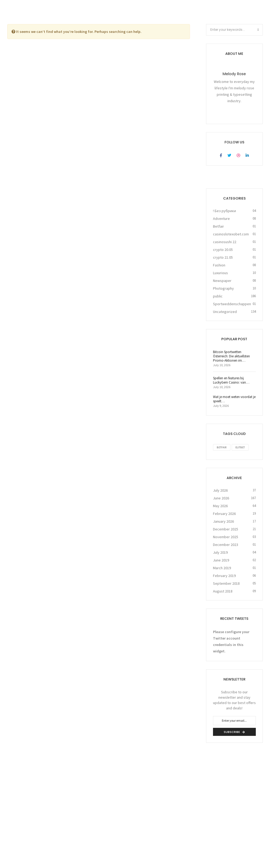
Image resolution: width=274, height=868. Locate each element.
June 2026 (221, 498)
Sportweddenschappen (232, 304)
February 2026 (224, 513)
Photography (223, 288)
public (218, 296)
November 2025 (226, 537)
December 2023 (226, 544)
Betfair (218, 226)
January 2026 (223, 521)
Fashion (219, 265)
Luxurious (220, 273)
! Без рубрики (224, 211)
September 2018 (226, 583)
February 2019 (224, 575)
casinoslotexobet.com (231, 234)
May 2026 (220, 506)
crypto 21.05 (223, 257)
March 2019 (222, 568)
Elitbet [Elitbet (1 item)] (240, 447)
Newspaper (222, 280)
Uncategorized (225, 311)
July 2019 (220, 552)
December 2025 (226, 529)
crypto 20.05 (223, 249)
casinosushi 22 (225, 242)
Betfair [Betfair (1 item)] (222, 447)
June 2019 (221, 560)
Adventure (221, 218)
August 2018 (223, 591)
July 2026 (220, 490)
